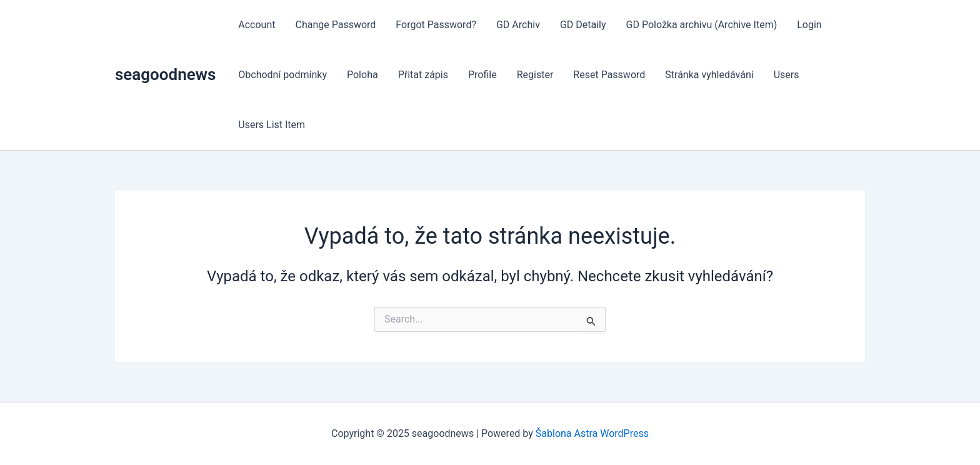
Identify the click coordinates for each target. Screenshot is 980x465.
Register (535, 75)
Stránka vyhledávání (709, 75)
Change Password (335, 25)
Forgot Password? (436, 25)
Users (787, 75)
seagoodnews (165, 74)
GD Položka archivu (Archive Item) (702, 25)
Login (809, 25)
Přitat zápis (423, 75)
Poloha (362, 75)
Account (257, 25)
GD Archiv (518, 25)
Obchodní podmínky (282, 75)
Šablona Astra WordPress (592, 433)
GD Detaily (583, 25)
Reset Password (609, 75)
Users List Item (272, 125)
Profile (482, 75)
